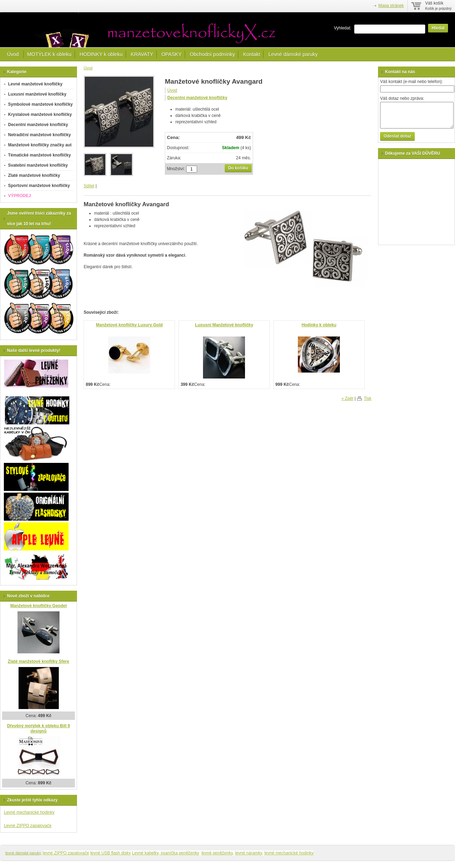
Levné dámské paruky (293, 54)
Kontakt (251, 54)
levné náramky (249, 853)
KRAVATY (142, 54)
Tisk (367, 398)
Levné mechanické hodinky (29, 812)
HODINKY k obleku (101, 54)
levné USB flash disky (111, 853)
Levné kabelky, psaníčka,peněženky (166, 853)
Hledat (438, 28)
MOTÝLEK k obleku (49, 54)
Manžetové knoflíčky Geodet (38, 606)
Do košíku (238, 168)
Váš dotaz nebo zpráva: (402, 98)
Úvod (14, 54)
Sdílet (89, 186)
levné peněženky (217, 853)
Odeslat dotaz (397, 136)
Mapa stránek (391, 6)
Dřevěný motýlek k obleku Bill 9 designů (38, 728)
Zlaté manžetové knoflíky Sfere (38, 661)
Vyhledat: (343, 28)
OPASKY (171, 54)
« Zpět (348, 398)
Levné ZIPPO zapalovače (28, 826)
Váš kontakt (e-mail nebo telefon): (411, 82)
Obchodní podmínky (212, 54)
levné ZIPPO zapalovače (66, 853)
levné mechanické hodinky (289, 853)
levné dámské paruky (23, 853)
